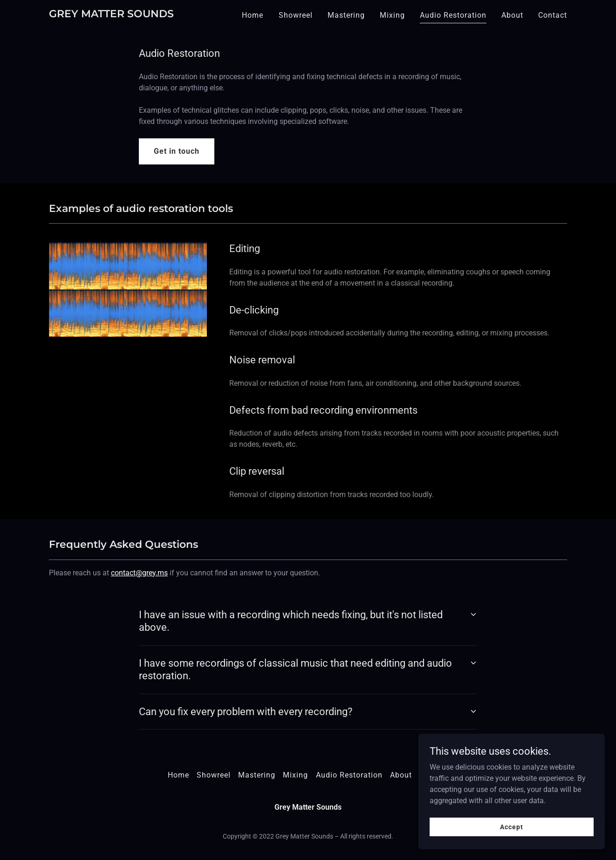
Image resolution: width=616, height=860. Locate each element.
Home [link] (253, 15)
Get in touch (177, 151)
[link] (111, 15)
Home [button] (178, 775)
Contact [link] (553, 15)
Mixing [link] (392, 15)
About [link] (512, 15)
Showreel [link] (296, 15)
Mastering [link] (346, 15)
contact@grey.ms (139, 573)
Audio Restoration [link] (453, 15)
